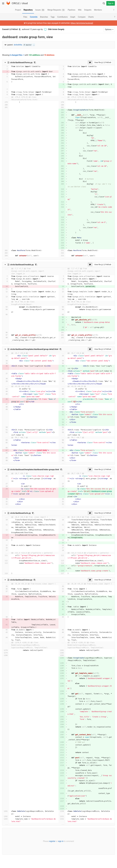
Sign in (111, 3)
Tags (53, 17)
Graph (73, 17)
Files (25, 17)
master (28, 45)
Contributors (62, 17)
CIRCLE (16, 3)
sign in (61, 841)
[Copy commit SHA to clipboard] (20, 29)
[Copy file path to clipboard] (35, 62)
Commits (34, 17)
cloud (25, 3)
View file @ (103, 62)
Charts (91, 17)
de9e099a (18, 45)
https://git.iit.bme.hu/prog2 (82, 23)
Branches (44, 17)
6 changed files (17, 55)
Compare (82, 17)
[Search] (104, 3)
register (52, 841)
